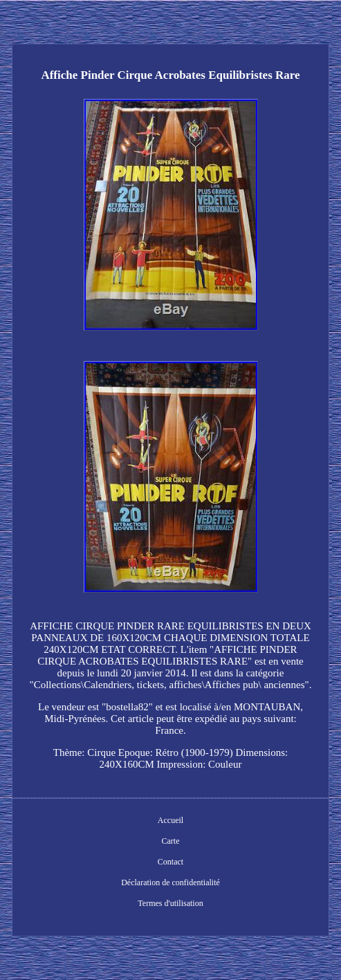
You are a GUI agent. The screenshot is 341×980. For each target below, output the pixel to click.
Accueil (170, 820)
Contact (170, 862)
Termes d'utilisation (170, 903)
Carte (171, 841)
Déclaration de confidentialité (170, 882)
